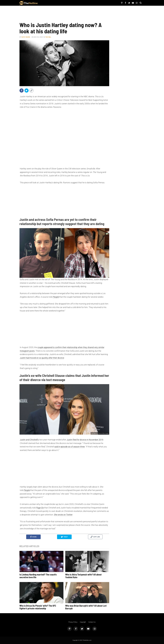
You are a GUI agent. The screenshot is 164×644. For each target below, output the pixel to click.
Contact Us (92, 622)
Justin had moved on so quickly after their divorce (42, 358)
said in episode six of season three (70, 447)
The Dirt (54, 3)
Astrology (68, 3)
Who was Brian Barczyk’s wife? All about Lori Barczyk (86, 607)
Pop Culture (63, 3)
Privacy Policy (73, 622)
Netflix (46, 3)
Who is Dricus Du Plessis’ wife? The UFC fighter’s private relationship (38, 607)
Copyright (83, 622)
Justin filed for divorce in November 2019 (85, 440)
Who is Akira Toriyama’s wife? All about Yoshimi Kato (83, 576)
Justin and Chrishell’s (29, 440)
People (43, 3)
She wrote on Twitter (63, 515)
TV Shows (50, 3)
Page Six (40, 508)
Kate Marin (26, 37)
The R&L (48, 37)
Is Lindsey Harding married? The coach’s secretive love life (38, 576)
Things (58, 3)
